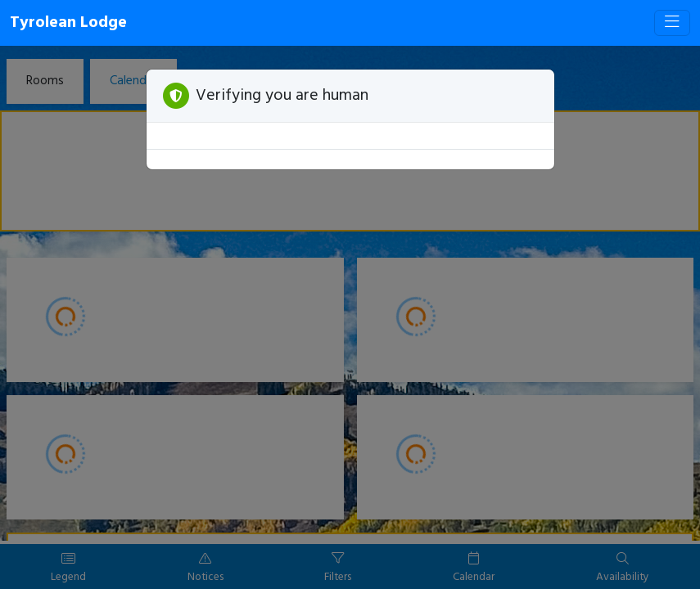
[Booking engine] (350, 317)
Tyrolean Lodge (68, 23)
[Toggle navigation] (672, 23)
